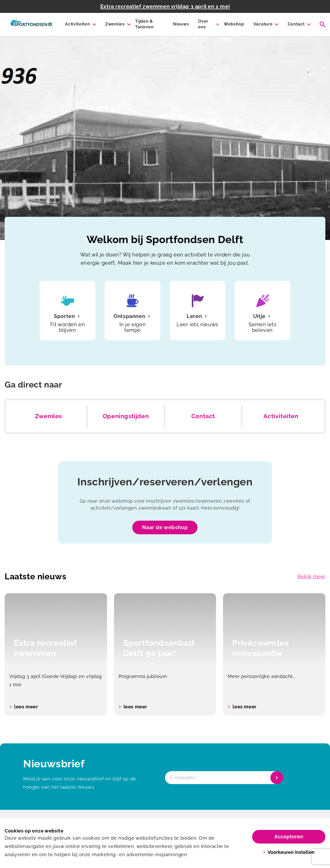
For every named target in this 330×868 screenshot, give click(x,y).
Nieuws (181, 24)
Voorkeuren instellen (289, 852)
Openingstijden (126, 416)
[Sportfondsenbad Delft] (31, 24)
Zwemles (115, 24)
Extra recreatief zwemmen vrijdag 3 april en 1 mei (165, 6)
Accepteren (289, 837)
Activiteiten (77, 24)
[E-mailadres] (224, 778)
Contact (296, 24)
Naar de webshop (165, 527)
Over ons (203, 24)
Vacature (263, 24)
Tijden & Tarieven (144, 24)
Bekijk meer (311, 576)
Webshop (234, 24)
